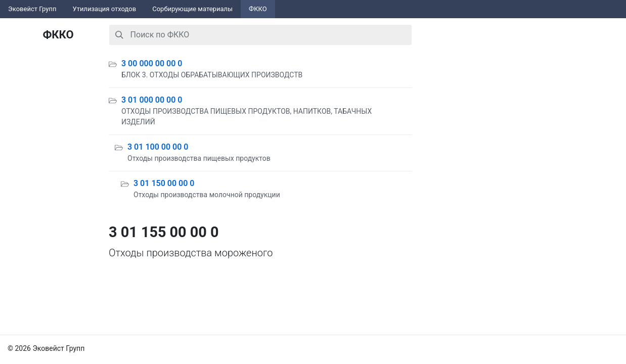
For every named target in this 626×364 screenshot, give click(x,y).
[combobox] (260, 35)
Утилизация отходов (105, 9)
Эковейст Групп (32, 9)
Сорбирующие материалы (192, 9)
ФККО (258, 9)
